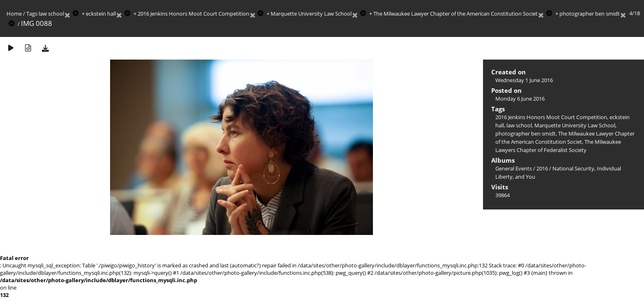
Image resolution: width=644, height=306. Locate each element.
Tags (32, 14)
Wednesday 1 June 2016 (524, 80)
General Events (514, 168)
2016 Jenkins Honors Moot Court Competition (193, 14)
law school (51, 14)
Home (14, 14)
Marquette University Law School (311, 14)
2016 (542, 168)
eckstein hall (101, 14)
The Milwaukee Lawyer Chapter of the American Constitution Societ (455, 14)
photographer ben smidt (590, 14)
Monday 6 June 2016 (520, 99)
